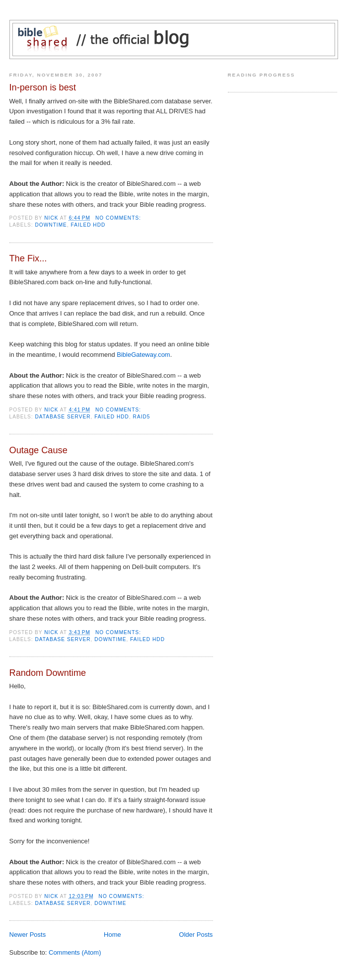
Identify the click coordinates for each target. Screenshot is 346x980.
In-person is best (43, 87)
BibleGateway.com (143, 355)
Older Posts (196, 935)
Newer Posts (28, 935)
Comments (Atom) (75, 952)
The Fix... (28, 258)
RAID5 (142, 417)
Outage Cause (38, 450)
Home (112, 935)
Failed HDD (88, 225)
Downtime (51, 225)
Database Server (63, 417)
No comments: (119, 218)
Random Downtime (48, 673)
